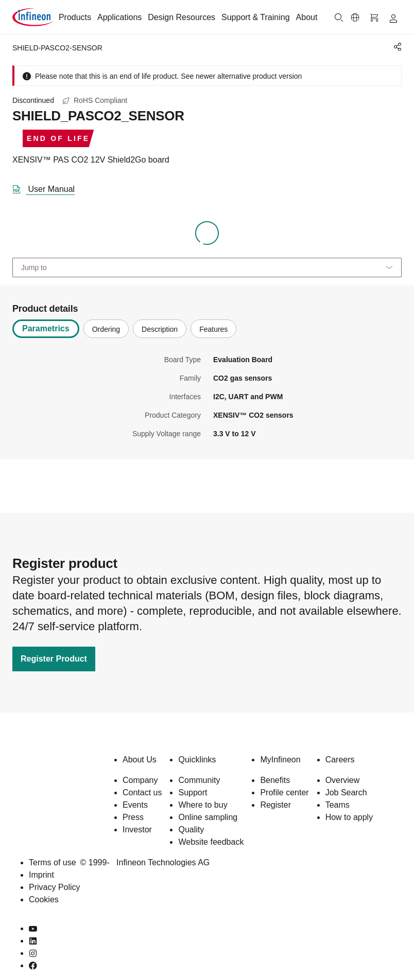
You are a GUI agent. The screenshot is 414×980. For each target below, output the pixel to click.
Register (275, 805)
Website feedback (211, 842)
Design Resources (182, 17)
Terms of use (53, 862)
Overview (343, 780)
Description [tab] (160, 329)
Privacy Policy (55, 887)
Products (75, 17)
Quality (191, 830)
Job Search (346, 792)
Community (199, 780)
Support (193, 792)
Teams (338, 805)
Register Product (54, 659)
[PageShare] (396, 47)
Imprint (41, 875)
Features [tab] (213, 329)
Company (140, 780)
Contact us (142, 792)
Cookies (44, 899)
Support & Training (256, 17)
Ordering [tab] (106, 329)
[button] (355, 17)
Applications (119, 17)
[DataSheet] (48, 187)
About (307, 17)
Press (133, 817)
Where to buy (203, 805)
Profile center (284, 792)
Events (135, 805)
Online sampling (208, 817)
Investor (137, 830)
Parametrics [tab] (46, 328)
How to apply (349, 817)
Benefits (275, 780)
